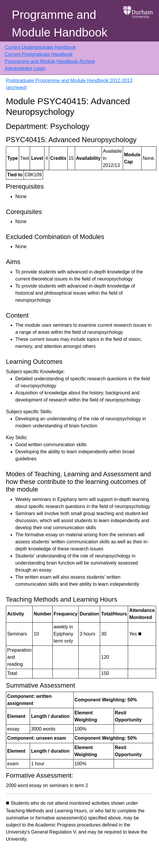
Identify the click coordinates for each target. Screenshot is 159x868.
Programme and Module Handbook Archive (50, 61)
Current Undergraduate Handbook (40, 47)
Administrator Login (25, 68)
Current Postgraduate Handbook (39, 54)
